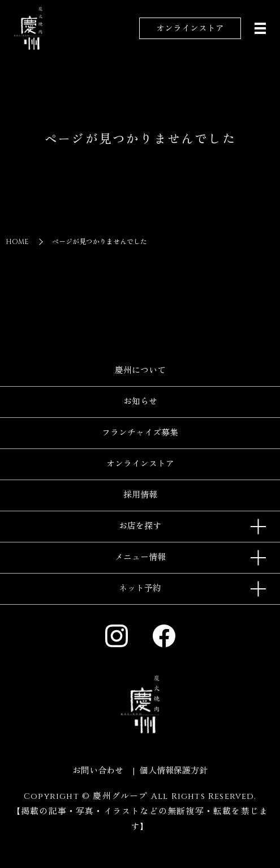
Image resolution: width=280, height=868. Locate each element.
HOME (17, 242)
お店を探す (140, 526)
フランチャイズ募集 (140, 433)
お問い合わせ (98, 771)
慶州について (140, 371)
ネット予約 (140, 589)
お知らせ (140, 402)
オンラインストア (190, 29)
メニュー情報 (140, 557)
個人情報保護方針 (174, 771)
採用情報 (140, 495)
